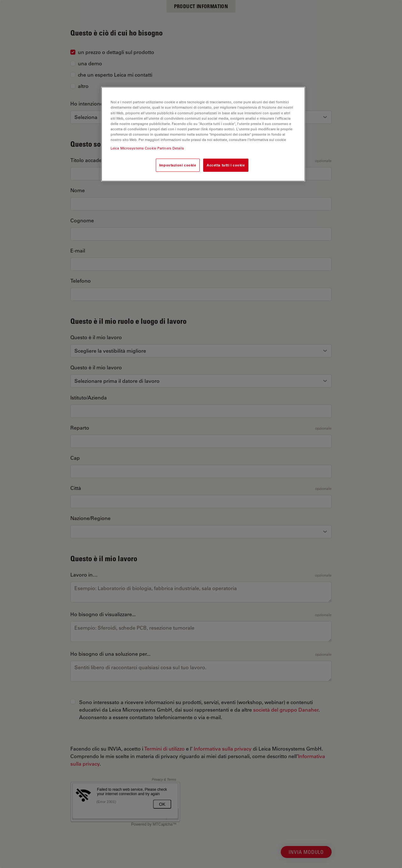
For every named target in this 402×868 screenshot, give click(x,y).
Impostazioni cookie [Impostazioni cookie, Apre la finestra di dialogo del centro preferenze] (178, 165)
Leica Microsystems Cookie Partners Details (147, 148)
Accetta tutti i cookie (226, 165)
